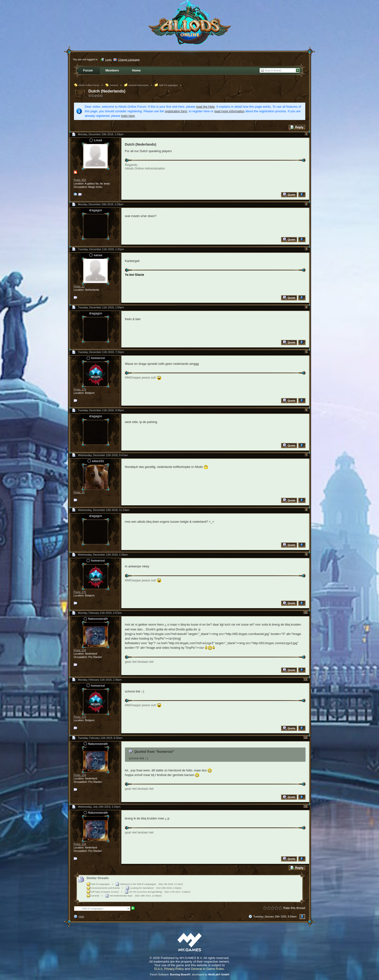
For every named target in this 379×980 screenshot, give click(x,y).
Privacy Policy (174, 969)
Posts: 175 (80, 389)
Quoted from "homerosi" (154, 752)
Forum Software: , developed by (189, 974)
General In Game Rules (207, 969)
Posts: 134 (80, 650)
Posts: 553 (80, 180)
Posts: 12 (79, 286)
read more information (229, 111)
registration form (176, 111)
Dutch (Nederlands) (107, 91)
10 (306, 613)
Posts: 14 (79, 492)
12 (306, 738)
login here (128, 116)
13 (306, 806)
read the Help (205, 107)
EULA (158, 969)
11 (306, 679)
